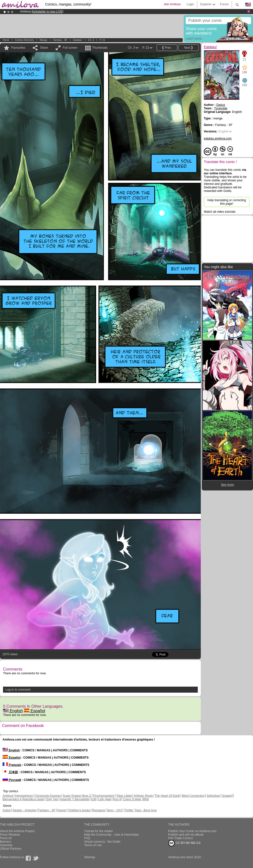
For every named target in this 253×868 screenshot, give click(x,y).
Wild (146, 799)
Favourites (18, 48)
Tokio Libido (124, 796)
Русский (12, 780)
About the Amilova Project (17, 831)
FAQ (87, 838)
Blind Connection (193, 796)
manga (44, 40)
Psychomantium (104, 796)
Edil (94, 799)
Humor (62, 810)
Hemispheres (24, 796)
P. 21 (102, 40)
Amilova (8, 796)
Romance (99, 810)
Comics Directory (24, 40)
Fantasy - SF (60, 40)
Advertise (6, 845)
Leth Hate (105, 799)
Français (12, 765)
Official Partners (11, 849)
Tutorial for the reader (99, 831)
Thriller (129, 810)
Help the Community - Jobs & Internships (111, 835)
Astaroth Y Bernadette (75, 799)
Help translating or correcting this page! (227, 202)
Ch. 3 (91, 40)
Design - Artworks (25, 810)
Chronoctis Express (48, 796)
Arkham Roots (143, 796)
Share (44, 48)
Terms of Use (93, 845)
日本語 (10, 772)
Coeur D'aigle (133, 799)
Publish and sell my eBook (186, 835)
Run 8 (117, 799)
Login (190, 4)
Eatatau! (78, 40)
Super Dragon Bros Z (77, 796)
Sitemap (90, 857)
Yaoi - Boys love (146, 810)
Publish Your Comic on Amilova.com (192, 831)
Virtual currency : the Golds (102, 842)
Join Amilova (172, 4)
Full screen (70, 48)
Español (34, 711)
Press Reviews (10, 835)
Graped (227, 796)
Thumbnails (100, 48)
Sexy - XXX (115, 810)
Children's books (79, 810)
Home (6, 40)
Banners (6, 842)
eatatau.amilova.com (218, 138)
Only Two (52, 799)
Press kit (6, 838)
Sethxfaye (213, 796)
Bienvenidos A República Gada (23, 799)
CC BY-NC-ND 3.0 (184, 843)
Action (7, 810)
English (13, 711)
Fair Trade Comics (180, 838)
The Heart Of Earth (167, 796)
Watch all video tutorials (220, 212)
